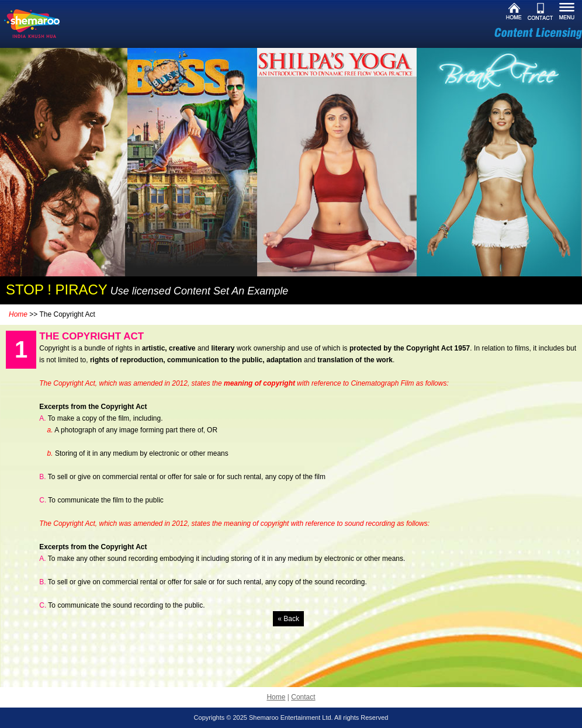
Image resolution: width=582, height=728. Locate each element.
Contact (303, 697)
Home (18, 314)
